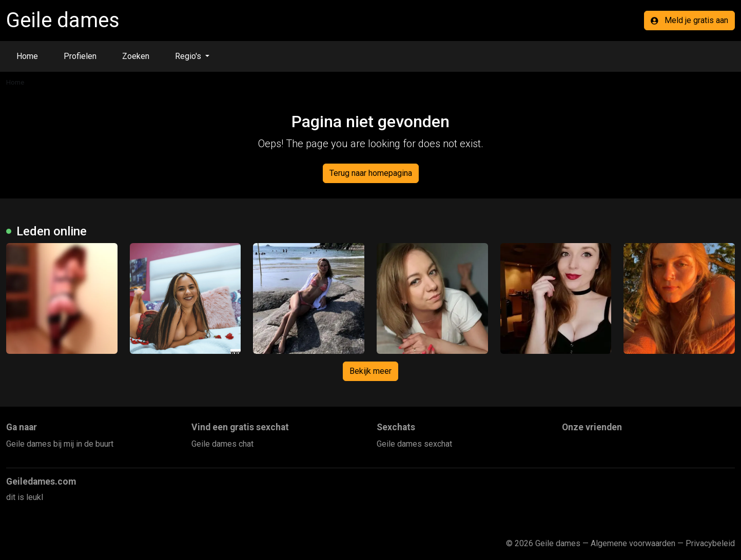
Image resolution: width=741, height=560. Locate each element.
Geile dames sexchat (414, 444)
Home (27, 56)
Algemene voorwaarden (633, 543)
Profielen (80, 56)
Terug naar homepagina (371, 173)
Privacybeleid (710, 543)
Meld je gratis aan (689, 20)
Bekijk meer (371, 371)
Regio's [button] (189, 56)
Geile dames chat (222, 444)
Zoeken (136, 56)
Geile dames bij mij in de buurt (60, 444)
